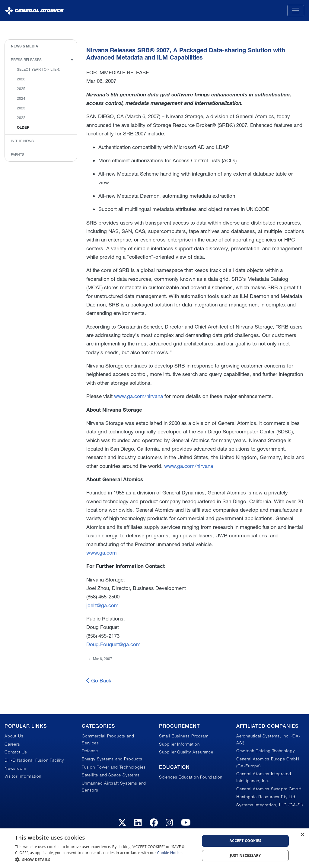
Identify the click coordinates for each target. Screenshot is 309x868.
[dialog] (154, 848)
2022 (21, 118)
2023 (21, 108)
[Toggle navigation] (296, 11)
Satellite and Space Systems (111, 775)
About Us (14, 736)
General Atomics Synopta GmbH (269, 789)
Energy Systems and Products (112, 759)
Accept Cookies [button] (245, 841)
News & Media (24, 46)
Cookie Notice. (170, 853)
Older (23, 127)
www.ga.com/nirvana (139, 396)
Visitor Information (23, 776)
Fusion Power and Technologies (114, 767)
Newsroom (15, 768)
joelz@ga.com (102, 605)
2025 (21, 89)
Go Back (99, 680)
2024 (21, 98)
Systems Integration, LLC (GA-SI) (270, 805)
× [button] (302, 835)
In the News (22, 141)
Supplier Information (179, 744)
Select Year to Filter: (38, 69)
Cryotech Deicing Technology (266, 751)
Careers (12, 744)
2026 (21, 79)
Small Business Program (184, 736)
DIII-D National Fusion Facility (34, 760)
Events (18, 155)
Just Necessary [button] (245, 855)
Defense (90, 751)
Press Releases (26, 60)
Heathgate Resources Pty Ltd (266, 797)
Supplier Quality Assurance (186, 752)
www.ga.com (102, 553)
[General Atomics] (34, 10)
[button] (105, 860)
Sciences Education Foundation (191, 777)
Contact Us (16, 752)
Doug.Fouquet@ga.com (113, 644)
